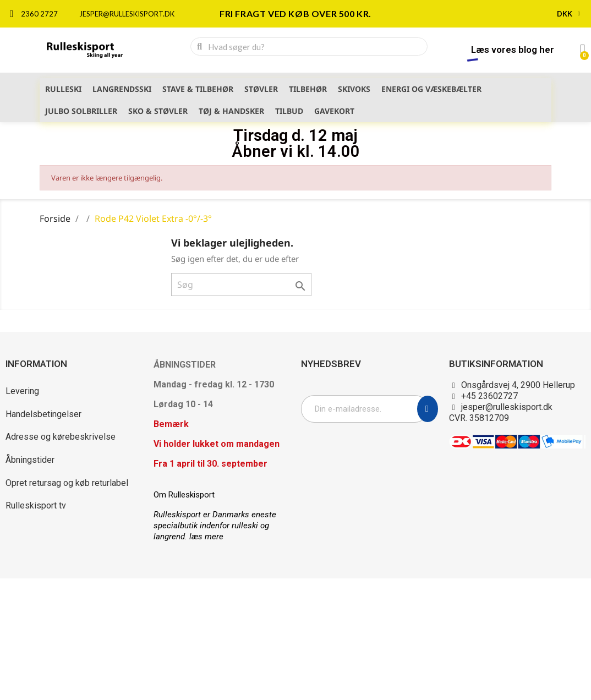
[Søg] (241, 285)
